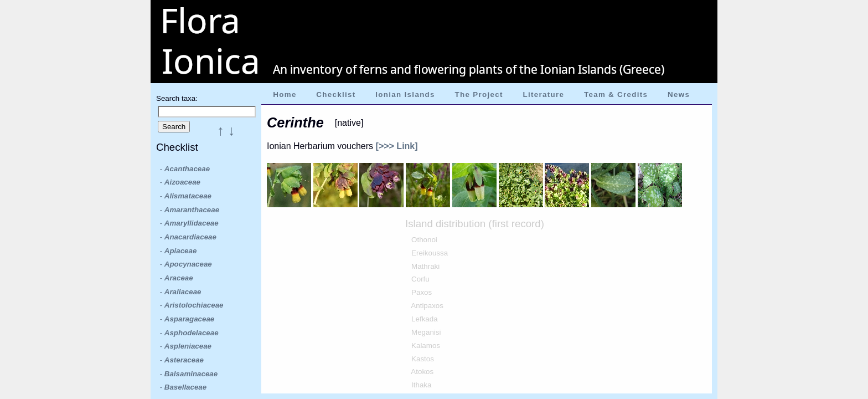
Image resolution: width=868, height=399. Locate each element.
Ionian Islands (405, 94)
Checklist (336, 94)
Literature (543, 94)
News (679, 94)
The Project (479, 94)
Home (285, 94)
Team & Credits (616, 94)
